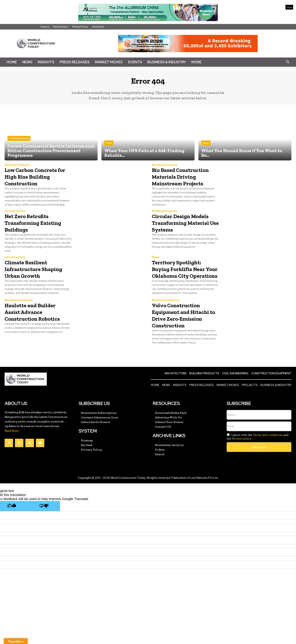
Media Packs (80, 27)
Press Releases (75, 62)
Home (12, 62)
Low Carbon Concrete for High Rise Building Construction (37, 183)
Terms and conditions (268, 457)
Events (135, 62)
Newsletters (61, 27)
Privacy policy (242, 461)
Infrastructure (15, 221)
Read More (12, 453)
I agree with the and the (257, 459)
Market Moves (109, 62)
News (27, 62)
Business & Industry (167, 62)
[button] (288, 62)
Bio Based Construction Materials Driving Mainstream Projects (183, 183)
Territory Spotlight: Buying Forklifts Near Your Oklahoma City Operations (185, 282)
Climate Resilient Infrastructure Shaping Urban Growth (31, 282)
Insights (46, 62)
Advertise (98, 27)
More (196, 62)
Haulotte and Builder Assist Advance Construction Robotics (36, 331)
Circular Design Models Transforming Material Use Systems (185, 232)
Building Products (17, 168)
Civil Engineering (19, 141)
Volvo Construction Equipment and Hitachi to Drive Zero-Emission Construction (185, 334)
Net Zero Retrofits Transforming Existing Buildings (33, 232)
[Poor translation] (44, 529)
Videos (45, 27)
